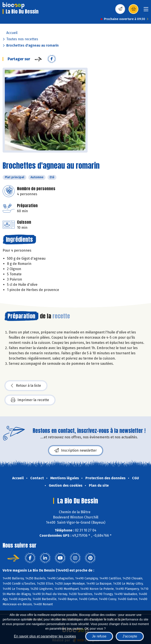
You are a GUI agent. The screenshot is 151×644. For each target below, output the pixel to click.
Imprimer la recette (30, 400)
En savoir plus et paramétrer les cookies (45, 636)
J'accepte (130, 636)
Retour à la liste (26, 386)
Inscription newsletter (76, 451)
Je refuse (99, 636)
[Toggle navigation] (146, 11)
